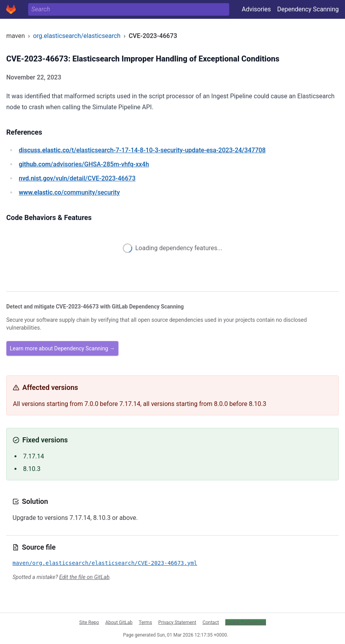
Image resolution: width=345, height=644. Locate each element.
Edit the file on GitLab (84, 577)
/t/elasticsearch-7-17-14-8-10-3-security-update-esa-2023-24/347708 (142, 150)
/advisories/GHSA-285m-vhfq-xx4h (84, 164)
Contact (211, 622)
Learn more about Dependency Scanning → (62, 348)
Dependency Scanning (308, 9)
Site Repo (89, 622)
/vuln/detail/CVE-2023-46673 (77, 178)
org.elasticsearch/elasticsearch (77, 36)
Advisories (256, 9)
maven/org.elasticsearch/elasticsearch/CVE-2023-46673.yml (105, 563)
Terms (146, 622)
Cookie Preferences (246, 622)
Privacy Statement (177, 622)
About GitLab (119, 622)
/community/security (69, 192)
